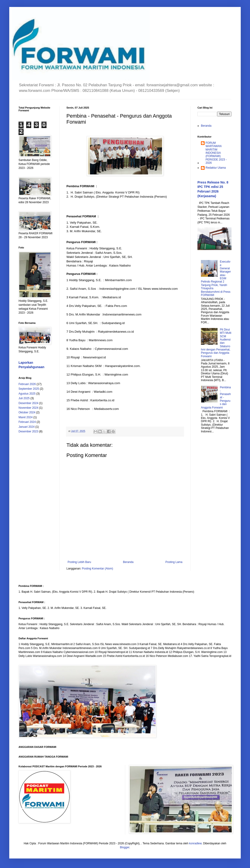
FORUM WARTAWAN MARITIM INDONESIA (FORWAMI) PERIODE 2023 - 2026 (216, 153)
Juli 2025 (24, 398)
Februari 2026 (27, 384)
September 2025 (29, 389)
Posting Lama (174, 562)
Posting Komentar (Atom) (98, 569)
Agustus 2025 (27, 394)
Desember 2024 (28, 403)
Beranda (128, 562)
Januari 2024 (27, 427)
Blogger (125, 847)
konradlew (195, 843)
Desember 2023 (28, 431)
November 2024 (28, 408)
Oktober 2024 (27, 412)
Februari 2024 (27, 422)
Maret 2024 (26, 417)
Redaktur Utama (216, 168)
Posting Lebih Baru (79, 562)
